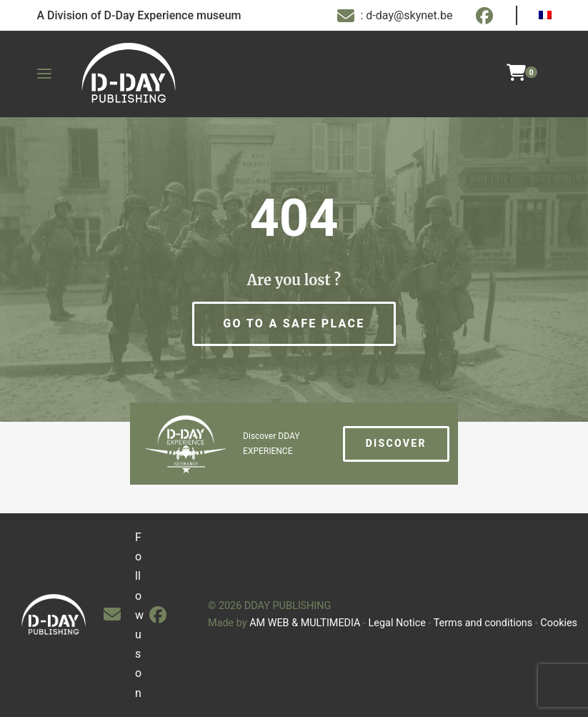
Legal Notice (397, 623)
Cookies (559, 623)
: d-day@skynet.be (395, 16)
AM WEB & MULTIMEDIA (305, 623)
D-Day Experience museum (173, 15)
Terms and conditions (483, 623)
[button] (294, 324)
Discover (396, 443)
